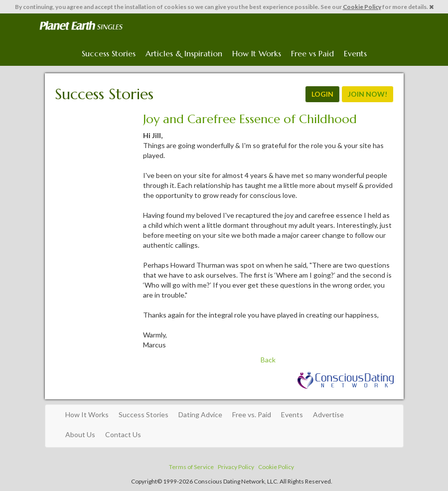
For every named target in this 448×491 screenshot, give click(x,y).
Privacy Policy (236, 467)
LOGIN (322, 94)
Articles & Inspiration (184, 53)
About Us (80, 434)
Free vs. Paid (252, 414)
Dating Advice (200, 414)
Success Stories (109, 53)
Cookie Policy (362, 7)
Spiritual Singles (81, 26)
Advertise (328, 414)
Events (355, 53)
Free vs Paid (312, 53)
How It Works (257, 53)
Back (268, 360)
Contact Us (123, 434)
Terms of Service (191, 467)
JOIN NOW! (368, 94)
